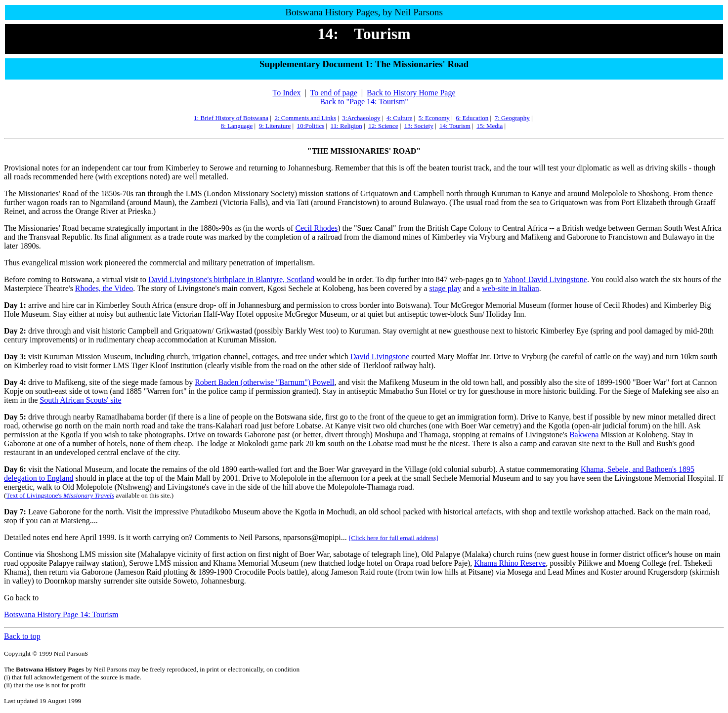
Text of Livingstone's (60, 495)
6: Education (472, 118)
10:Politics (311, 126)
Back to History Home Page (411, 93)
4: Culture (399, 118)
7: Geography (512, 118)
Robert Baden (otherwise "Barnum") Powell (264, 382)
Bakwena (584, 435)
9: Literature (275, 126)
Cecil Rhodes (316, 228)
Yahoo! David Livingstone (545, 279)
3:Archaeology (361, 118)
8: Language (237, 126)
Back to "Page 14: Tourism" (364, 102)
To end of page (333, 93)
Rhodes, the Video (104, 288)
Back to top (22, 636)
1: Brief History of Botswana (231, 118)
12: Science (383, 126)
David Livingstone (380, 356)
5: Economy (434, 118)
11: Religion (346, 126)
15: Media (490, 126)
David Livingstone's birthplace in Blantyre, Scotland (231, 279)
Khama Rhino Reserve (510, 563)
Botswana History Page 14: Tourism (61, 614)
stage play (445, 288)
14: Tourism (455, 126)
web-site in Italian (511, 288)
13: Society (419, 126)
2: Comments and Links (305, 118)
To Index (286, 93)
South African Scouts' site (80, 400)
